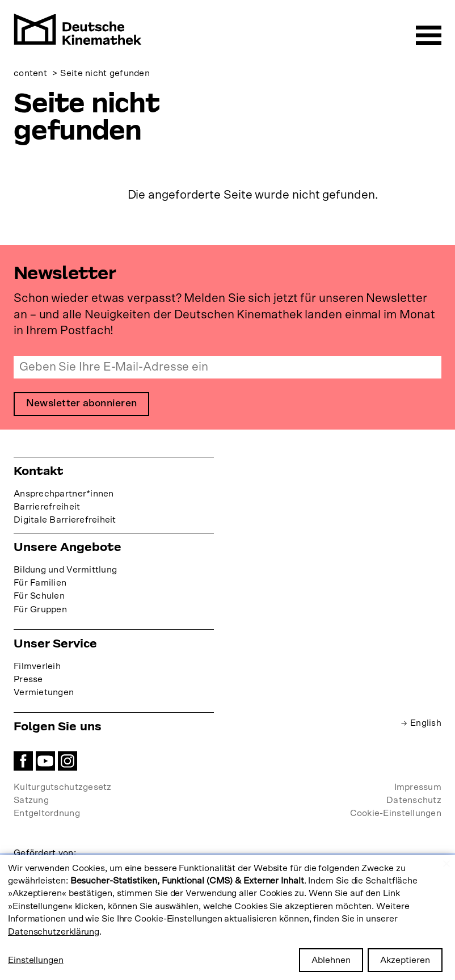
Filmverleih (37, 666)
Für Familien (40, 583)
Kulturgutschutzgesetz (63, 787)
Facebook (23, 761)
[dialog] (227, 918)
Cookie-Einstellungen (396, 814)
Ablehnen (331, 960)
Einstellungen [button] (36, 960)
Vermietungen (44, 692)
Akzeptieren (405, 960)
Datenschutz (414, 801)
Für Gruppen (40, 609)
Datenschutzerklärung (54, 932)
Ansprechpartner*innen (64, 494)
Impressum (418, 787)
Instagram (68, 761)
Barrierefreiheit (47, 507)
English (426, 723)
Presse (28, 679)
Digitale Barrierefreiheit (65, 520)
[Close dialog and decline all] (446, 862)
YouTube (45, 761)
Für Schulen (39, 596)
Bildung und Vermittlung (65, 570)
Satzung (31, 801)
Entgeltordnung (47, 814)
